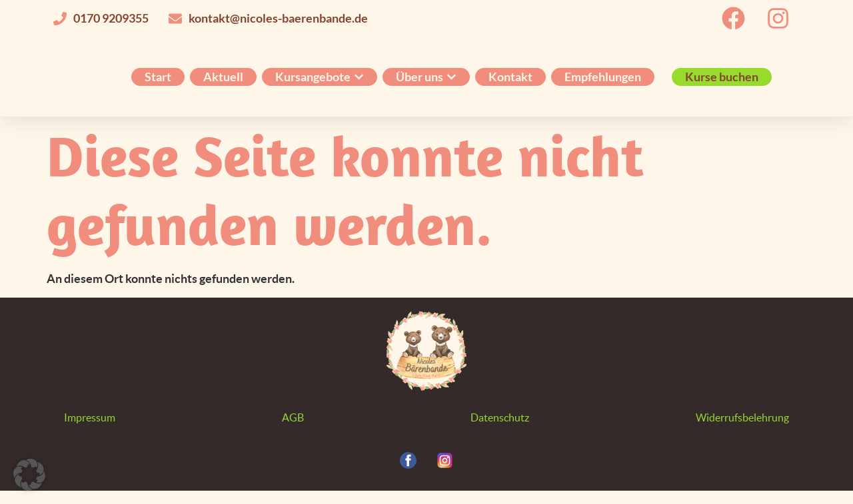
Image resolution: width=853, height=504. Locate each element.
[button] (29, 475)
